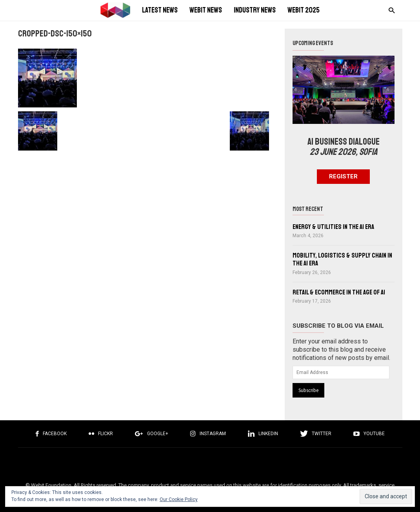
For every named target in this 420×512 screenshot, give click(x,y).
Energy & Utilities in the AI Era (333, 227)
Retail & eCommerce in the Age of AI (339, 292)
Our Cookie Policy (179, 499)
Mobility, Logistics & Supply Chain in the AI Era (342, 259)
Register (343, 176)
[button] (390, 10)
